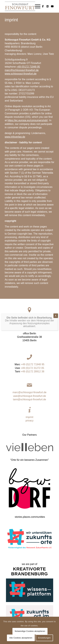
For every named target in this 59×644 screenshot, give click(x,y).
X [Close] (56, 336)
